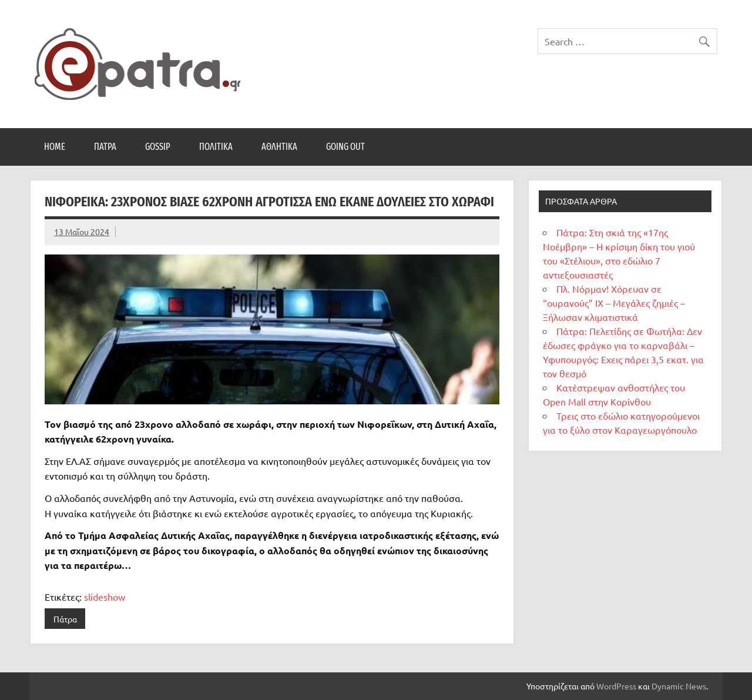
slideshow (105, 597)
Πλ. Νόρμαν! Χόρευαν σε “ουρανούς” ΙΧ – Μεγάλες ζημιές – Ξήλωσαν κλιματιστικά (614, 303)
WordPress (616, 686)
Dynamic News (679, 686)
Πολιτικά (216, 147)
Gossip (158, 147)
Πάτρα (105, 147)
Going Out (345, 147)
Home (55, 147)
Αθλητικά (279, 147)
